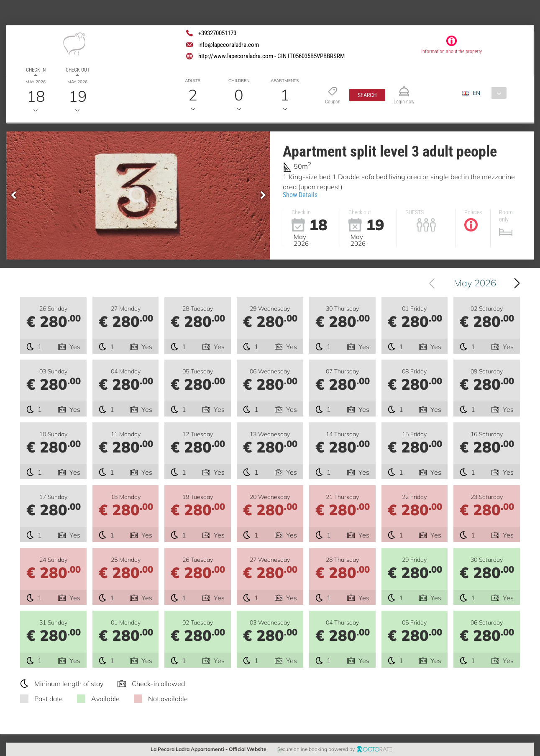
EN (476, 93)
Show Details (300, 195)
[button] (367, 95)
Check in (36, 70)
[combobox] (488, 93)
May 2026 (475, 283)
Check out (78, 70)
